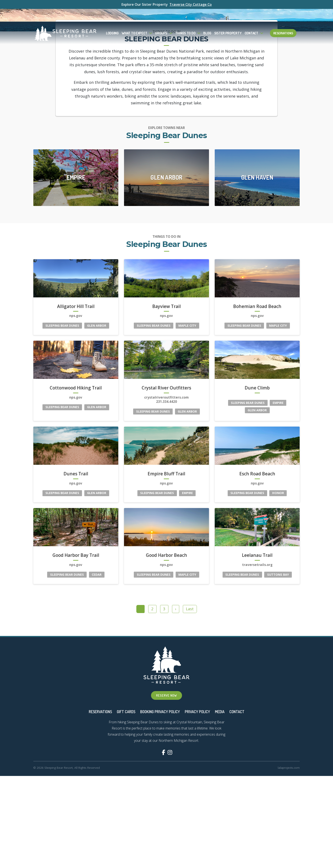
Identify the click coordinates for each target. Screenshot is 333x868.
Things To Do (185, 20)
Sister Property (228, 20)
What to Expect (134, 20)
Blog (207, 20)
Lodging (112, 20)
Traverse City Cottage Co (191, 4)
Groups (161, 20)
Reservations (283, 20)
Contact (251, 20)
